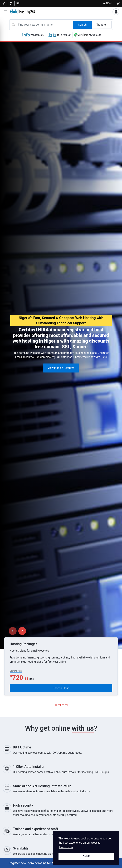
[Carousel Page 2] (59, 705)
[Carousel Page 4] (66, 705)
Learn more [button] (66, 847)
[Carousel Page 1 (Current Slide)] (56, 705)
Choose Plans (61, 688)
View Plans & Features (61, 368)
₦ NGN (107, 3)
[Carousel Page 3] (63, 705)
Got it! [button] (86, 856)
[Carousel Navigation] (17, 631)
